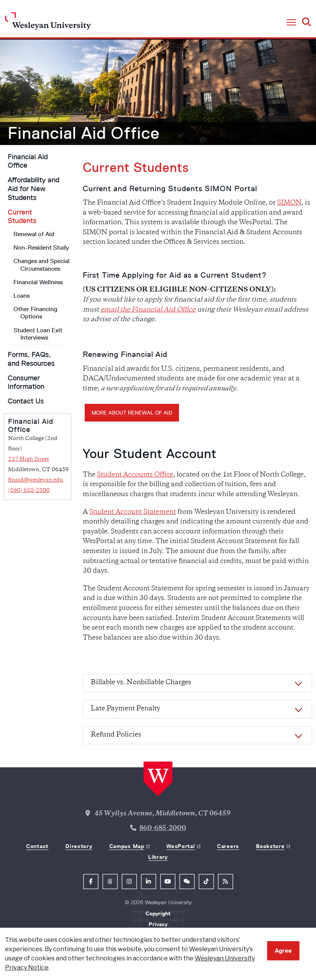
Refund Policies (116, 735)
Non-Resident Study (41, 247)
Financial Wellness (38, 282)
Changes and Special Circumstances (42, 265)
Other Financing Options (35, 313)
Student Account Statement (133, 512)
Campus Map (127, 846)
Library (158, 857)
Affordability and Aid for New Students (33, 189)
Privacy (158, 924)
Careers (228, 846)
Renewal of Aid (34, 234)
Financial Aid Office (84, 133)
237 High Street (28, 459)
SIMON (289, 203)
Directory (79, 846)
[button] (291, 23)
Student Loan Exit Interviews (38, 334)
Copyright (158, 913)
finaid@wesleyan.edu (36, 480)
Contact (37, 846)
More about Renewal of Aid (132, 413)
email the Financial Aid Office (148, 310)
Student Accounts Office (135, 475)
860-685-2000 (163, 828)
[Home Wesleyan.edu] (48, 23)
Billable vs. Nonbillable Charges (141, 683)
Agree (283, 951)
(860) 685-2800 (29, 491)
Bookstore (270, 846)
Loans (22, 296)
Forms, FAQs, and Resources (31, 359)
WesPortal (181, 846)
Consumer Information (26, 382)
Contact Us (26, 401)
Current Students (22, 217)
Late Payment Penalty (125, 709)
